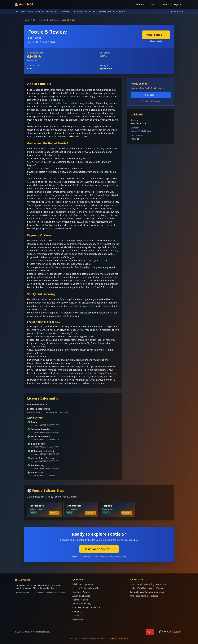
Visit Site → (151, 95)
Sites (153, 4)
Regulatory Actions (81, 592)
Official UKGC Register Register (87, 607)
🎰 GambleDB (24, 4)
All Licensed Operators (83, 584)
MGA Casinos (78, 619)
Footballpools (37, 506)
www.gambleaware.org (119, 638)
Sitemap (76, 615)
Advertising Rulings (81, 596)
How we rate (32, 60)
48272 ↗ (135, 139)
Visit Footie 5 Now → (99, 549)
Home (27, 20)
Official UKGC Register (171, 4)
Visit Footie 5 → (156, 35)
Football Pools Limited (50, 42)
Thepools (107, 506)
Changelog (77, 611)
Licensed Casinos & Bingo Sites (86, 588)
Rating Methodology (82, 604)
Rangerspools (73, 506)
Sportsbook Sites (49, 20)
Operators (141, 4)
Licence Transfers (80, 600)
